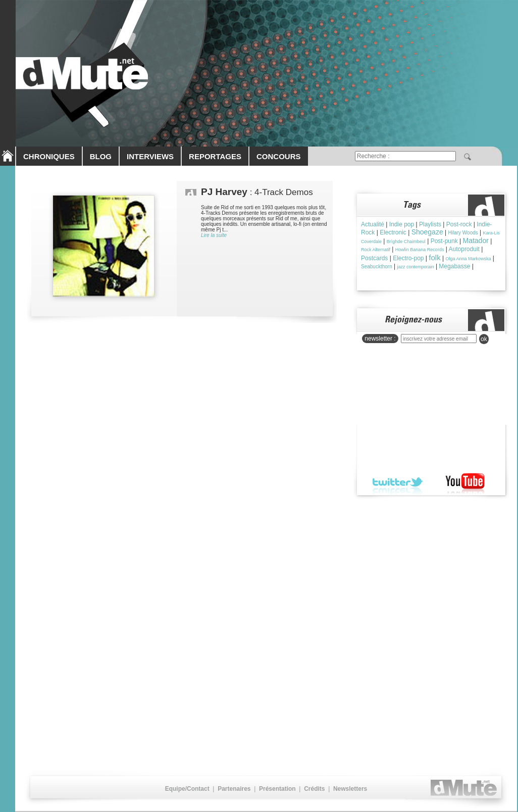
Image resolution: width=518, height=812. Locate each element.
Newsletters (350, 789)
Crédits (314, 789)
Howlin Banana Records (420, 250)
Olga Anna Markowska (468, 259)
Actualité (373, 224)
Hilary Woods (463, 233)
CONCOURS (279, 156)
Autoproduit (464, 249)
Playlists (430, 224)
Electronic (393, 232)
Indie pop (402, 224)
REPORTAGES (215, 156)
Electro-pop (408, 258)
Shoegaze (427, 232)
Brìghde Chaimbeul (406, 242)
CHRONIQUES (49, 156)
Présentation (277, 789)
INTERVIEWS (150, 156)
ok (484, 339)
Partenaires (234, 789)
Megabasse (454, 266)
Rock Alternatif (376, 250)
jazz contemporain (416, 267)
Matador (476, 241)
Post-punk (444, 241)
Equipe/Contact (187, 789)
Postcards (374, 258)
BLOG (101, 156)
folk (434, 257)
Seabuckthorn (377, 267)
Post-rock (459, 224)
